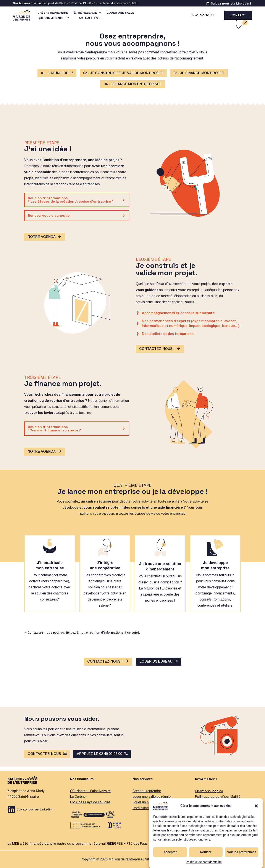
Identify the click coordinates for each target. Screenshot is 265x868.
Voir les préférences (242, 852)
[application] (99, 13)
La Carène (78, 797)
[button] (256, 806)
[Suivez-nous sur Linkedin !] (228, 3)
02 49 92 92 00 (202, 15)
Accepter (170, 852)
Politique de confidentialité (204, 862)
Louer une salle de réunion (153, 797)
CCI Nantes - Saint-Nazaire (90, 791)
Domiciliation (143, 808)
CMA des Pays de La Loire (90, 802)
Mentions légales (209, 791)
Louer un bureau (145, 802)
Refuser (206, 852)
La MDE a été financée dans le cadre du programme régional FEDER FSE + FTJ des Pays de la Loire (87, 843)
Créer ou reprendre (147, 791)
